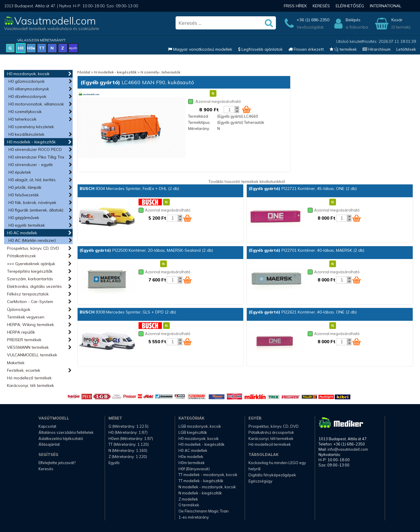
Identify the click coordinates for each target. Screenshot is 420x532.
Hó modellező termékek (29, 378)
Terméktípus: (199, 122)
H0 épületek (20, 172)
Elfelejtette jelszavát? (57, 463)
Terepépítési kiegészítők (30, 271)
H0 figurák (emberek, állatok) (36, 210)
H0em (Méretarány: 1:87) (131, 438)
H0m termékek (192, 463)
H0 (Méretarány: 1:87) (128, 432)
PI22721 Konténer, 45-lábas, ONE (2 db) (303, 189)
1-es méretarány (194, 517)
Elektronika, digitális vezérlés (34, 286)
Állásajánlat (49, 444)
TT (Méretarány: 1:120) (129, 444)
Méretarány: (199, 128)
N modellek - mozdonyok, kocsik (207, 487)
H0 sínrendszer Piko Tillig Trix (36, 157)
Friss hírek (295, 6)
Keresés (321, 6)
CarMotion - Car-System (30, 302)
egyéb (73, 48)
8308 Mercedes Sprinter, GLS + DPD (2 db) (128, 312)
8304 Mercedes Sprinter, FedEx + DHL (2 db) (129, 189)
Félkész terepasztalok (28, 294)
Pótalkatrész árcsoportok (271, 432)
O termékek (189, 505)
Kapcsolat (47, 426)
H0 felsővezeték (24, 195)
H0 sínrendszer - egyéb (31, 165)
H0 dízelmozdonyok (27, 96)
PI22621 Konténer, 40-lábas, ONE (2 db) (303, 312)
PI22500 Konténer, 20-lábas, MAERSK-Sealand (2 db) (146, 250)
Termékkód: (198, 116)
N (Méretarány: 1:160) (128, 450)
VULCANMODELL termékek (32, 355)
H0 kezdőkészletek (26, 134)
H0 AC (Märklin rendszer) (32, 240)
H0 (21, 48)
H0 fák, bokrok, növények (32, 202)
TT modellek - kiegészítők (201, 481)
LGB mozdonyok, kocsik (200, 426)
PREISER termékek (24, 340)
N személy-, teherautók (160, 72)
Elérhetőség (350, 6)
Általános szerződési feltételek (66, 432)
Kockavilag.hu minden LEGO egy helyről (277, 466)
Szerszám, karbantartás (30, 279)
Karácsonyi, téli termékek (30, 385)
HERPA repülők (21, 332)
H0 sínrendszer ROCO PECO (35, 149)
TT (42, 48)
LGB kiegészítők (193, 432)
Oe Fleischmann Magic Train (204, 511)
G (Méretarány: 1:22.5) (128, 426)
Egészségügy (260, 481)
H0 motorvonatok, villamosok (36, 104)
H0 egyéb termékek (27, 225)
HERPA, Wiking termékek (30, 325)
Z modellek (188, 499)
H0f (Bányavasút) (194, 469)
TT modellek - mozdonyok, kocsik (208, 475)
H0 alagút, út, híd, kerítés (32, 180)
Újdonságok (19, 309)
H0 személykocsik (25, 112)
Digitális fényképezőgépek (272, 475)
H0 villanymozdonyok (29, 89)
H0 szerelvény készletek (31, 127)
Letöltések (406, 49)
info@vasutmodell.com (348, 449)
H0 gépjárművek (24, 218)
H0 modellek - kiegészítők (31, 142)
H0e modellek (191, 457)
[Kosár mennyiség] (229, 110)
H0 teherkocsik (22, 119)
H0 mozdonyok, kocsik (28, 74)
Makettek (16, 363)
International (386, 6)
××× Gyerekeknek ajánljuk (31, 264)
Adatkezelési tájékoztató (61, 438)
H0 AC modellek (22, 233)
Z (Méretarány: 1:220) (128, 457)
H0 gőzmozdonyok (27, 81)
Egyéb (114, 463)
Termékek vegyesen (26, 317)
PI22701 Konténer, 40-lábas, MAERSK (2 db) (307, 250)
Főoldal (84, 72)
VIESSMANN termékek (28, 347)
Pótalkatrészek (21, 256)
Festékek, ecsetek (24, 370)
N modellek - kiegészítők (115, 72)
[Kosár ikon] (246, 109)
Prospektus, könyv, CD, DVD (33, 248)
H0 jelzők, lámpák (25, 187)
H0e (31, 48)
